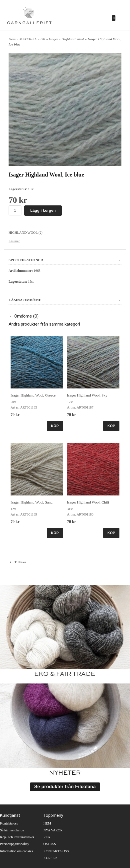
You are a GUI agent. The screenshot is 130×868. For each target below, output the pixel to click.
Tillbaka (17, 562)
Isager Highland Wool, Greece (33, 395)
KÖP (55, 426)
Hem (12, 39)
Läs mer (14, 241)
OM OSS (50, 844)
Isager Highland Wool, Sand (32, 502)
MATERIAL (29, 39)
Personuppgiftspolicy (15, 844)
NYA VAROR (53, 830)
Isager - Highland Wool (67, 39)
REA (47, 837)
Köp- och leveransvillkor (17, 837)
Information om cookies (16, 851)
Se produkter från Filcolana (65, 787)
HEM (47, 823)
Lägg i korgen (43, 210)
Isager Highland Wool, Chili (88, 502)
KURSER (50, 858)
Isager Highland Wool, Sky (87, 395)
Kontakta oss (9, 823)
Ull (43, 39)
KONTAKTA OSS (56, 851)
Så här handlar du (12, 830)
